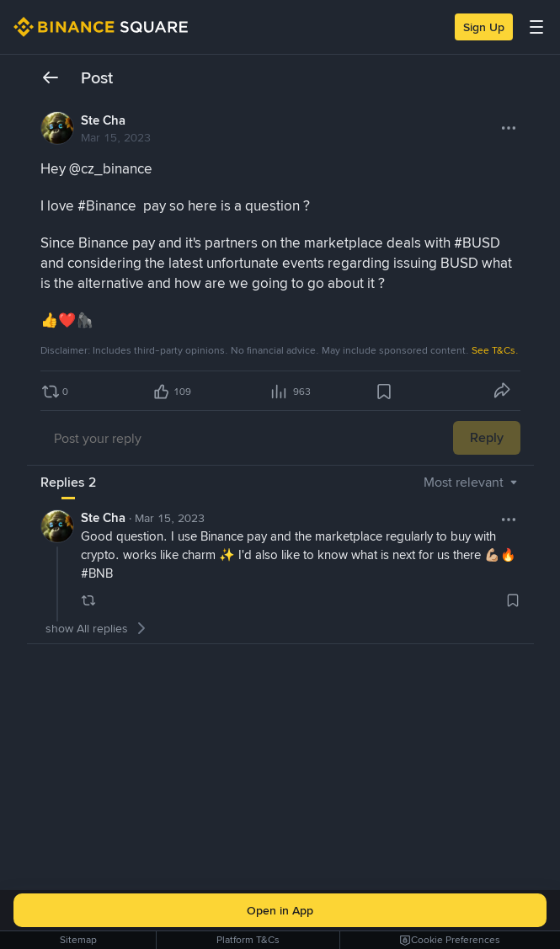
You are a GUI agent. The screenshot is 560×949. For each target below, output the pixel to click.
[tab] (68, 482)
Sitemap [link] (78, 940)
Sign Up (484, 27)
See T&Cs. (495, 350)
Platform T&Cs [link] (248, 940)
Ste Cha (103, 120)
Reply (487, 437)
